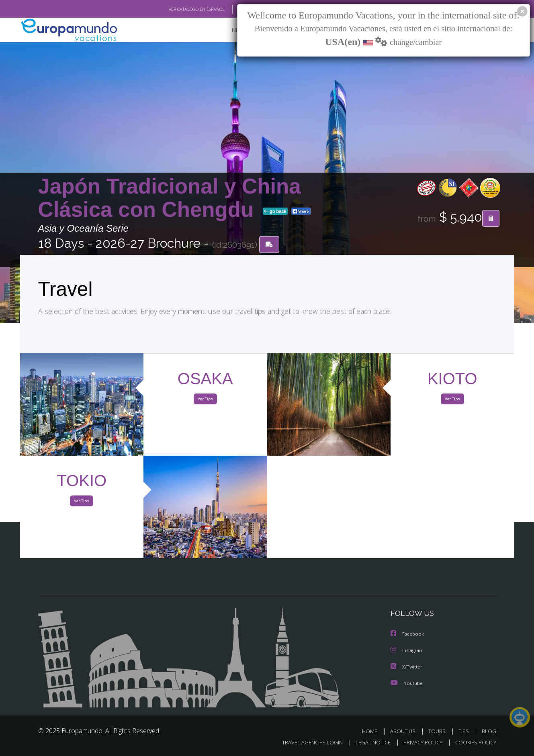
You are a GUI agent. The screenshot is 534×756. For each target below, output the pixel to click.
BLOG (489, 731)
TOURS (439, 731)
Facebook (408, 635)
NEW (230, 30)
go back (275, 212)
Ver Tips (205, 401)
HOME (373, 731)
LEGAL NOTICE (367, 743)
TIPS (465, 731)
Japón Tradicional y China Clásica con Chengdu (170, 198)
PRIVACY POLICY (419, 743)
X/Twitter (407, 667)
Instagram (408, 651)
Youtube (407, 683)
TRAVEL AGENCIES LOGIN (304, 743)
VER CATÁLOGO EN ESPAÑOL (178, 9)
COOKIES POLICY (474, 743)
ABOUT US (405, 731)
